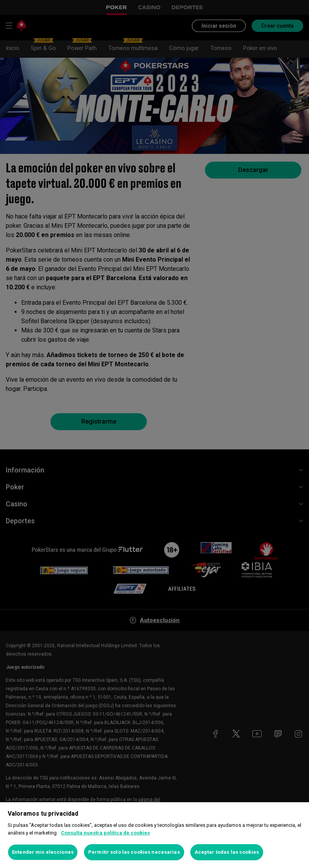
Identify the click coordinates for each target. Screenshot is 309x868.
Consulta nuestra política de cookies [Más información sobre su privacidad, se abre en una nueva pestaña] (105, 833)
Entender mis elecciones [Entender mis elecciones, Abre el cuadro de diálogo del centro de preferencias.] (43, 852)
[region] (154, 835)
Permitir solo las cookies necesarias (134, 852)
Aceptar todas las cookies (227, 852)
